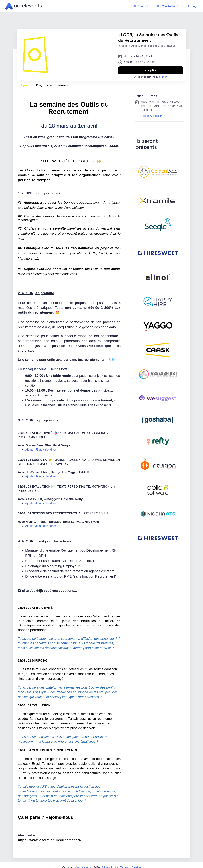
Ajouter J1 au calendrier (41, 450)
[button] (151, 116)
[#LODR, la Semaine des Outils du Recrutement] (151, 37)
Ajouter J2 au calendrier (41, 476)
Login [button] (195, 6)
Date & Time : (146, 96)
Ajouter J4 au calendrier (41, 526)
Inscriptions (151, 70)
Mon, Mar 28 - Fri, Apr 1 (138, 56)
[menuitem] (140, 6)
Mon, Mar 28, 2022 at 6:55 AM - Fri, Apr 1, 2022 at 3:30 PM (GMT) (162, 106)
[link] (22, 6)
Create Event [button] (170, 6)
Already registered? (151, 77)
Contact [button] (143, 6)
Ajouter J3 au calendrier (41, 503)
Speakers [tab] (62, 85)
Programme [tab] (44, 85)
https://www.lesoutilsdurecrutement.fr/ (50, 840)
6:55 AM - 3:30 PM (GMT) (139, 62)
